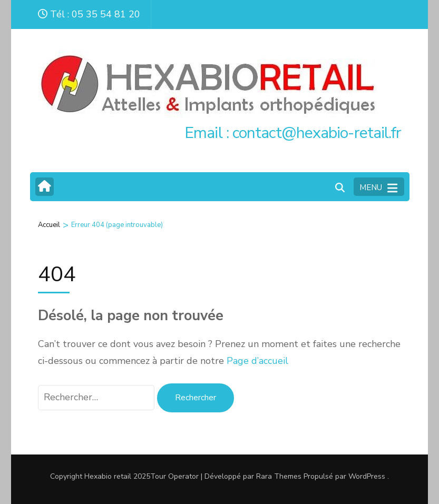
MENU (378, 188)
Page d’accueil (257, 361)
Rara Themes (279, 476)
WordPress (367, 476)
